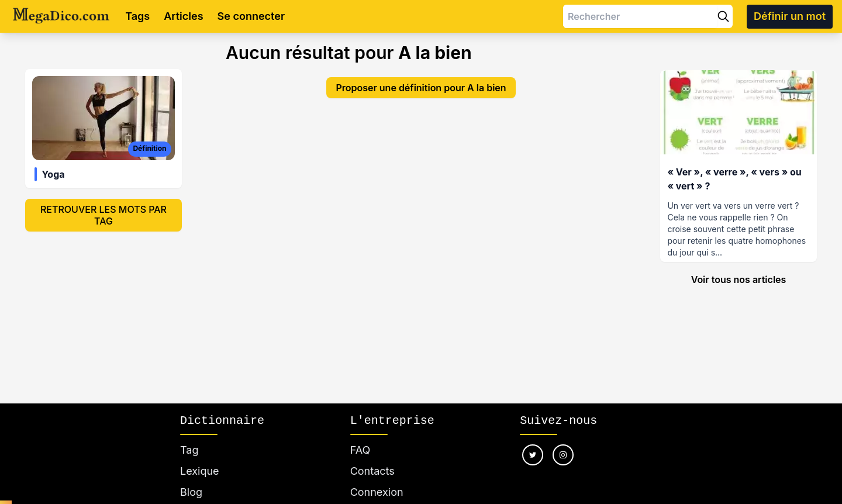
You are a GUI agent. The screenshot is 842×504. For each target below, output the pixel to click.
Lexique (200, 471)
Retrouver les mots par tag (103, 215)
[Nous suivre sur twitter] (533, 455)
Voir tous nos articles (739, 279)
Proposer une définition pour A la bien (421, 88)
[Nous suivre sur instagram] (563, 455)
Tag (189, 450)
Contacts (372, 471)
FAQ (360, 450)
